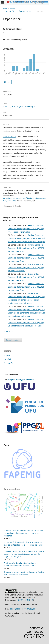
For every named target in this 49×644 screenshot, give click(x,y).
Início (5, 9)
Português (8, 363)
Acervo (13, 9)
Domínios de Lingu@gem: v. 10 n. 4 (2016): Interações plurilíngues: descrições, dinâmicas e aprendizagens (27, 300)
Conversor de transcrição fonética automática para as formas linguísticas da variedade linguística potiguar (24, 554)
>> (11, 331)
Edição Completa (36, 264)
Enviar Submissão (13, 340)
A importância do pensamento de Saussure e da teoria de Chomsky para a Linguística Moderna (24, 533)
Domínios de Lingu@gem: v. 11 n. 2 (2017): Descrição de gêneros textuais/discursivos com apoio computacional (27, 313)
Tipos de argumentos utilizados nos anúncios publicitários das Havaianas (24, 573)
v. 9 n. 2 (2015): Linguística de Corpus (17, 11)
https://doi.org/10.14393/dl (21, 379)
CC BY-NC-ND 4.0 (9, 137)
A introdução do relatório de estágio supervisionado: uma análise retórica (20, 564)
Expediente (33, 274)
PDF (8, 82)
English (7, 355)
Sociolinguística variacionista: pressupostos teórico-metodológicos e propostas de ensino (24, 544)
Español (7, 359)
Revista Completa (36, 225)
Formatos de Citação (13, 206)
